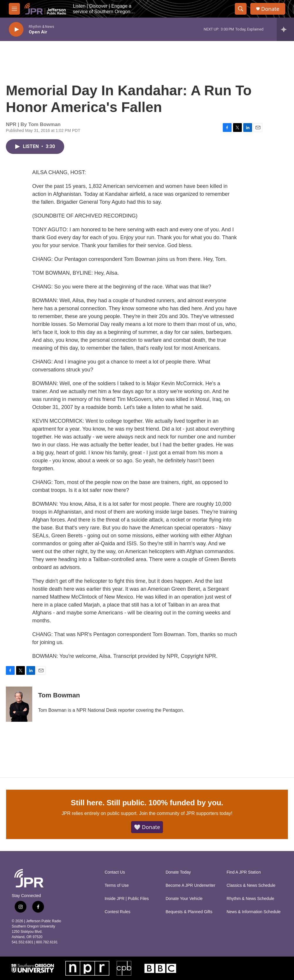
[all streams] (285, 29)
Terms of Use (117, 885)
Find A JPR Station (244, 872)
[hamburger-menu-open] (14, 9)
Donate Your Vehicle (184, 899)
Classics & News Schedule (251, 885)
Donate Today (178, 872)
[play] (16, 29)
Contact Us (115, 872)
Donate (270, 9)
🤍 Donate (147, 827)
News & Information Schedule (254, 912)
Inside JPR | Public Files (127, 899)
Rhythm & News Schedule (250, 899)
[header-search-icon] (241, 9)
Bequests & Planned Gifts (189, 912)
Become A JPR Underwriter (191, 885)
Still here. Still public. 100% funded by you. (147, 803)
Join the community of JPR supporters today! (186, 813)
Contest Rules (118, 912)
